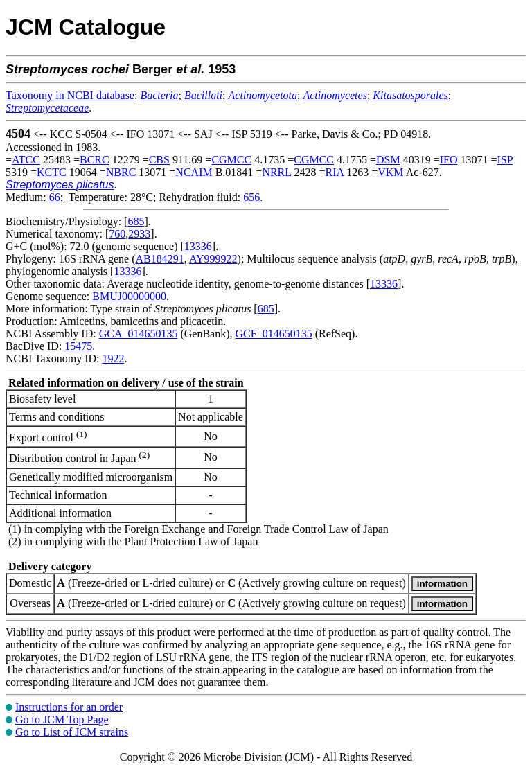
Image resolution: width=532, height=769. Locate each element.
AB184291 (160, 259)
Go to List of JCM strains (72, 732)
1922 (113, 359)
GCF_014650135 (274, 334)
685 (136, 221)
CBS (159, 160)
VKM (390, 172)
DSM (388, 160)
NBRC (121, 172)
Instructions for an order (69, 707)
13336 (198, 246)
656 (251, 197)
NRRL (276, 172)
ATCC (26, 160)
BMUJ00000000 (129, 296)
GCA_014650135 (139, 334)
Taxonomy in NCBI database (70, 95)
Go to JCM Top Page (62, 719)
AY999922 (213, 259)
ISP (505, 160)
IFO (449, 160)
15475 (78, 346)
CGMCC (231, 160)
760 (117, 234)
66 (55, 197)
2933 (139, 234)
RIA (335, 172)
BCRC (95, 160)
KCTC (52, 172)
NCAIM (194, 172)
